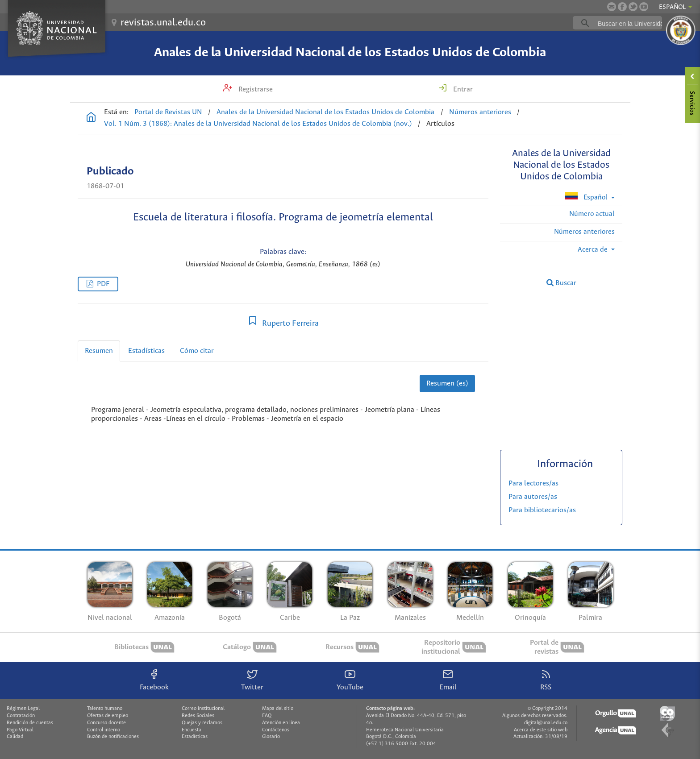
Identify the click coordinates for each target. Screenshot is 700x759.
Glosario (271, 737)
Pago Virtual (20, 730)
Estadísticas (146, 351)
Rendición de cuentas (30, 723)
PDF (103, 284)
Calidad (15, 737)
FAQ (267, 716)
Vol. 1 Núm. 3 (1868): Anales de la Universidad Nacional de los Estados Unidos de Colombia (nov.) (258, 124)
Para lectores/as (533, 483)
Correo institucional (203, 709)
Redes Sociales (198, 716)
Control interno (104, 730)
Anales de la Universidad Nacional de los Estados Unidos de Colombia (350, 53)
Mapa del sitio (278, 709)
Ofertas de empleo (108, 716)
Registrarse (255, 89)
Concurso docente (106, 723)
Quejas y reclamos (202, 723)
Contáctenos (276, 730)
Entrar (462, 89)
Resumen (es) (447, 384)
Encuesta (192, 730)
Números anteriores (480, 112)
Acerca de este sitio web (541, 730)
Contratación (21, 716)
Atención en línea (281, 723)
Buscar (561, 283)
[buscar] (631, 23)
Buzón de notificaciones (113, 737)
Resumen (99, 351)
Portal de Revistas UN (168, 112)
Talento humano (105, 709)
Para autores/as (533, 497)
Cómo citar (197, 351)
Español (587, 197)
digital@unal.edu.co (546, 723)
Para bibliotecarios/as (542, 510)
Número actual (592, 214)
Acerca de (594, 250)
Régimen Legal (23, 709)
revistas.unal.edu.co (163, 23)
